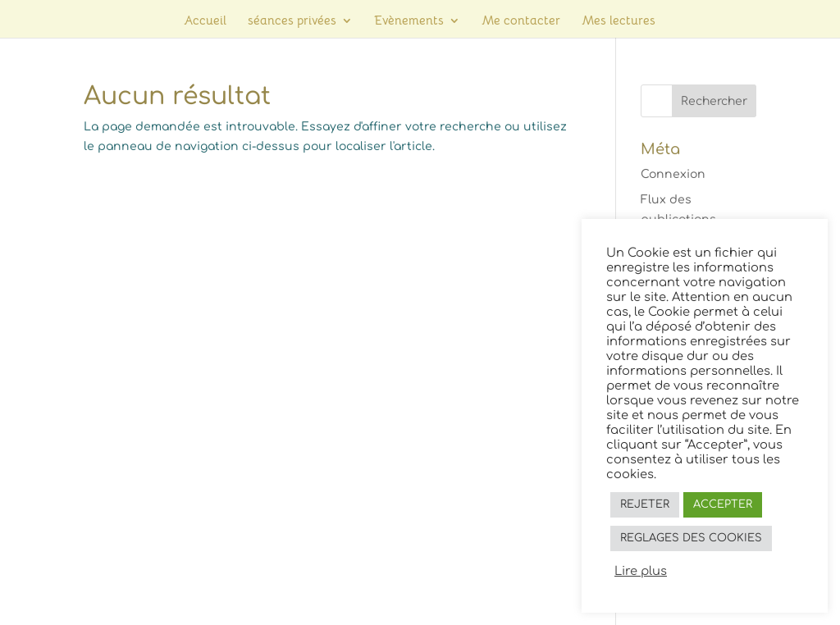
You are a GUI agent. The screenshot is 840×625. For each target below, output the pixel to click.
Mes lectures (619, 21)
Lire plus (641, 571)
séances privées (292, 21)
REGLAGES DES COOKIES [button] (691, 538)
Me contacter (521, 21)
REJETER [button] (645, 504)
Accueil (205, 21)
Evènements (409, 21)
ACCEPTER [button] (723, 504)
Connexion (673, 174)
